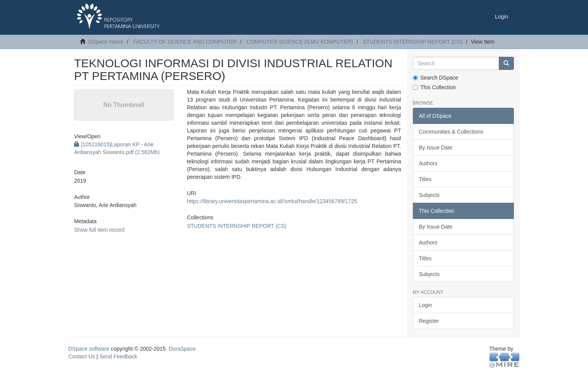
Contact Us (82, 356)
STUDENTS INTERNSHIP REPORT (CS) (413, 42)
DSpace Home (106, 42)
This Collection (434, 87)
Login (426, 305)
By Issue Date (436, 148)
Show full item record (99, 230)
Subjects (429, 195)
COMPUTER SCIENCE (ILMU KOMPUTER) (300, 42)
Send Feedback (118, 356)
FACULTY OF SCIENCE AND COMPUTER (185, 42)
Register (429, 321)
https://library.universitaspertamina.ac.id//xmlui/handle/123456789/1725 (272, 201)
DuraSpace (182, 349)
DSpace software (89, 349)
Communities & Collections (451, 132)
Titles (425, 179)
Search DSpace (436, 78)
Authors (428, 163)
